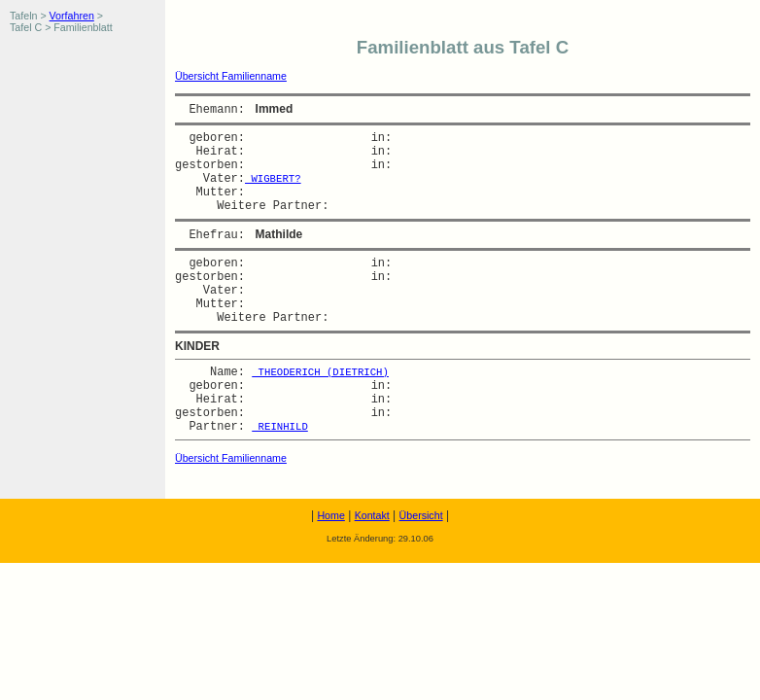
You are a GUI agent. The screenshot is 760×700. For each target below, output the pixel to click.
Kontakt (372, 515)
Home (330, 515)
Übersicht (421, 515)
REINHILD (280, 427)
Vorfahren (72, 16)
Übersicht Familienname (231, 76)
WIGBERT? (273, 179)
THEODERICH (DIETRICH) (320, 372)
